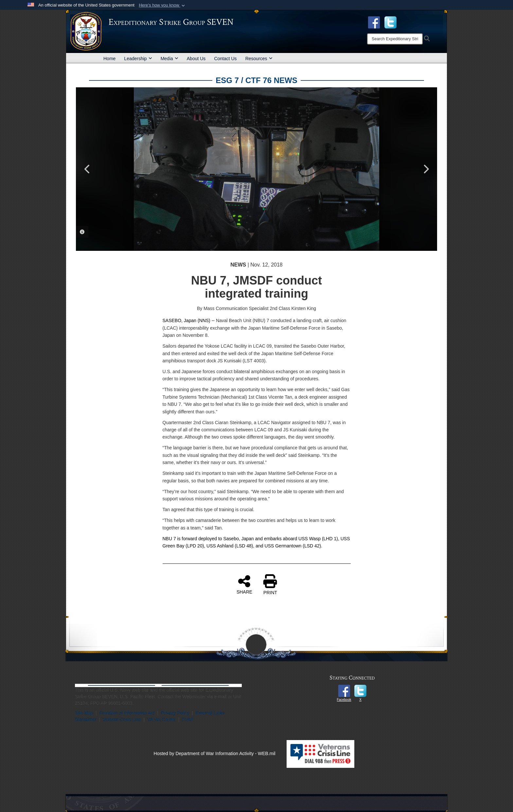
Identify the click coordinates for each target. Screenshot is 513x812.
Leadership (138, 59)
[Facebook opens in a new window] (374, 22)
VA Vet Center (161, 719)
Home (109, 59)
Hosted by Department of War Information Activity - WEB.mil (215, 753)
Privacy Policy (175, 713)
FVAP (188, 719)
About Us (196, 59)
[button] (162, 5)
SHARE (244, 584)
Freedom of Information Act (127, 713)
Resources (259, 59)
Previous (87, 169)
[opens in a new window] (390, 22)
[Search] (395, 39)
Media (169, 59)
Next (426, 169)
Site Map (84, 713)
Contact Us (225, 59)
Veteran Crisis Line (122, 719)
